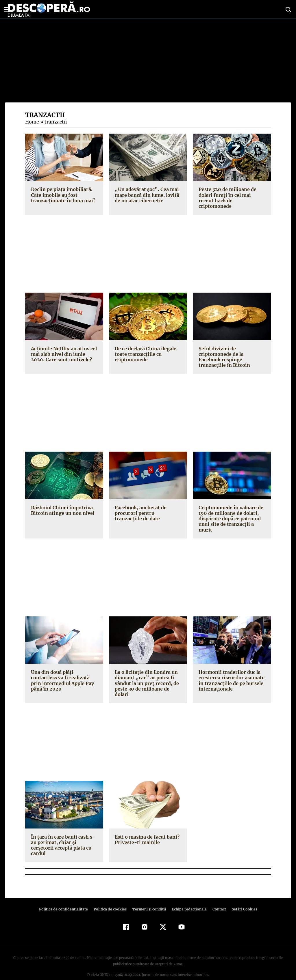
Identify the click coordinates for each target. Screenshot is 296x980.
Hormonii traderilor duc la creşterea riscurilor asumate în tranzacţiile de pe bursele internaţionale (230, 675)
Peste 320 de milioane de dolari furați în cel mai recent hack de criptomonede (231, 195)
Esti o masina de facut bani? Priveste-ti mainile (146, 834)
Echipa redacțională (187, 898)
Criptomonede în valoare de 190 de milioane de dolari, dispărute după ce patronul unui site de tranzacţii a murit (230, 513)
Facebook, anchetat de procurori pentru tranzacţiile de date (147, 508)
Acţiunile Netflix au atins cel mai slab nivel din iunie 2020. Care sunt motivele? (64, 348)
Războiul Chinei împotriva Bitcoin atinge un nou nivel (62, 505)
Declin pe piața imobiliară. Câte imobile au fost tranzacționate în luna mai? (62, 195)
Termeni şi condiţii (148, 898)
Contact (217, 898)
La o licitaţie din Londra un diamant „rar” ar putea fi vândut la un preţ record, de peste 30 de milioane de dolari (146, 678)
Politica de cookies (111, 898)
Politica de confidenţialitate (66, 898)
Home (32, 122)
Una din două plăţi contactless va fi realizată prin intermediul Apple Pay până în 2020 (62, 675)
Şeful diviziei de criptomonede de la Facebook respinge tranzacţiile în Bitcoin (223, 351)
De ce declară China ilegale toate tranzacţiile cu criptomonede (145, 348)
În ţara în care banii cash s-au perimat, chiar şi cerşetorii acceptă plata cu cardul (64, 837)
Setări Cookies (241, 898)
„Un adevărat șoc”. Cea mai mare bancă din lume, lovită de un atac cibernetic (146, 195)
